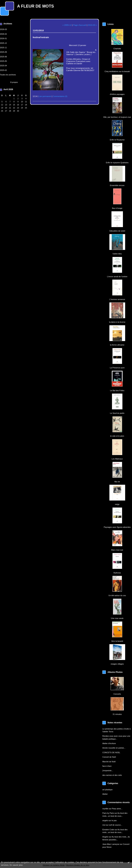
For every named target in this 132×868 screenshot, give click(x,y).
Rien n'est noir (117, 550)
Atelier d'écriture (109, 743)
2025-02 (3, 70)
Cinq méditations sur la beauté (117, 71)
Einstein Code (108, 830)
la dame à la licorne (117, 322)
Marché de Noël (109, 762)
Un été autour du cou (117, 595)
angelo (105, 820)
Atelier (105, 794)
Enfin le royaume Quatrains (117, 163)
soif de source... (116, 825)
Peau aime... (117, 809)
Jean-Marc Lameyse (111, 844)
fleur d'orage (117, 208)
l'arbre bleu (117, 254)
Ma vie (117, 482)
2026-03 (3, 29)
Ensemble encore (117, 185)
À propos (14, 82)
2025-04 (3, 66)
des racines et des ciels (112, 775)
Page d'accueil (80, 25)
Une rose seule (117, 618)
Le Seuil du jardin (117, 413)
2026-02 (3, 34)
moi (104, 825)
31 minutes (117, 714)
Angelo (105, 837)
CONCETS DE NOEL (111, 752)
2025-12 (3, 43)
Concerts (117, 694)
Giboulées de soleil (117, 231)
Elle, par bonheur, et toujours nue (117, 117)
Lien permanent (45, 96)
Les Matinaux (117, 459)
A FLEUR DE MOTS (36, 6)
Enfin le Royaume (117, 140)
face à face (107, 766)
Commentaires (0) (60, 96)
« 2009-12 (67, 25)
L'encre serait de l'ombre (117, 277)
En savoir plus (16, 865)
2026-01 (3, 38)
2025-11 (3, 48)
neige (117, 504)
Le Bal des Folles (117, 390)
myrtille (105, 809)
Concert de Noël (109, 757)
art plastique (107, 790)
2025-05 (3, 61)
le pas (114, 820)
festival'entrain (41, 37)
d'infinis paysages (117, 94)
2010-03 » (92, 25)
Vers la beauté (117, 641)
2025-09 (3, 52)
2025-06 (3, 57)
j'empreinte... (108, 771)
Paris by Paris (108, 813)
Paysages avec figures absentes (117, 527)
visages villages (117, 664)
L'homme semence (117, 299)
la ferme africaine (117, 345)
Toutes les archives (8, 75)
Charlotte (117, 49)
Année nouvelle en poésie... (114, 748)
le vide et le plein (117, 436)
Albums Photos (115, 672)
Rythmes (117, 573)
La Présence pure (117, 368)
